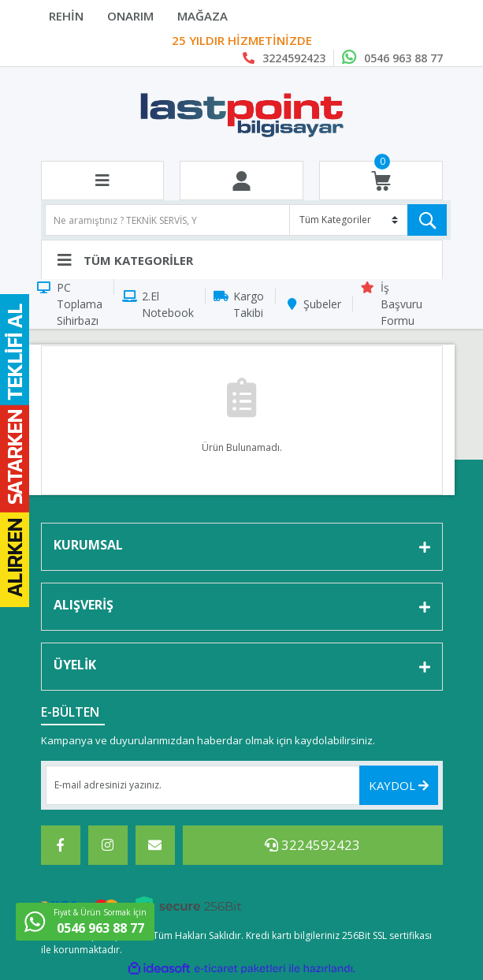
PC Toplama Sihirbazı (80, 304)
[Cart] (381, 181)
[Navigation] (242, 259)
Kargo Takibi (249, 304)
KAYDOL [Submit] (399, 785)
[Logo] (241, 114)
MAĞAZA (202, 16)
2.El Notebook (168, 304)
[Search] (246, 220)
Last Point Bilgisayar (241, 41)
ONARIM (130, 16)
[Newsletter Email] (242, 785)
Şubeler (322, 304)
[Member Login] (241, 181)
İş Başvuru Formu (401, 304)
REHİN (66, 16)
